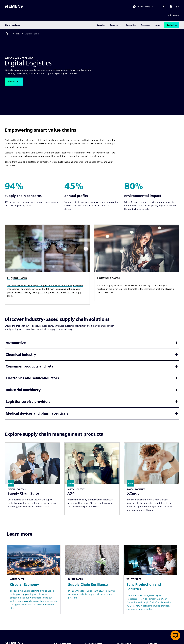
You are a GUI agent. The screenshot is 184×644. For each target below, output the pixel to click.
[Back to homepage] (6, 34)
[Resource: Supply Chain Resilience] (92, 579)
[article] (137, 263)
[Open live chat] (175, 635)
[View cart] (164, 6)
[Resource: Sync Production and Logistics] (150, 579)
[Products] (16, 34)
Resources (145, 25)
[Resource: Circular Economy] (34, 579)
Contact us (172, 25)
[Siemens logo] (14, 6)
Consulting (131, 25)
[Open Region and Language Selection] (143, 6)
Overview (101, 25)
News (157, 25)
